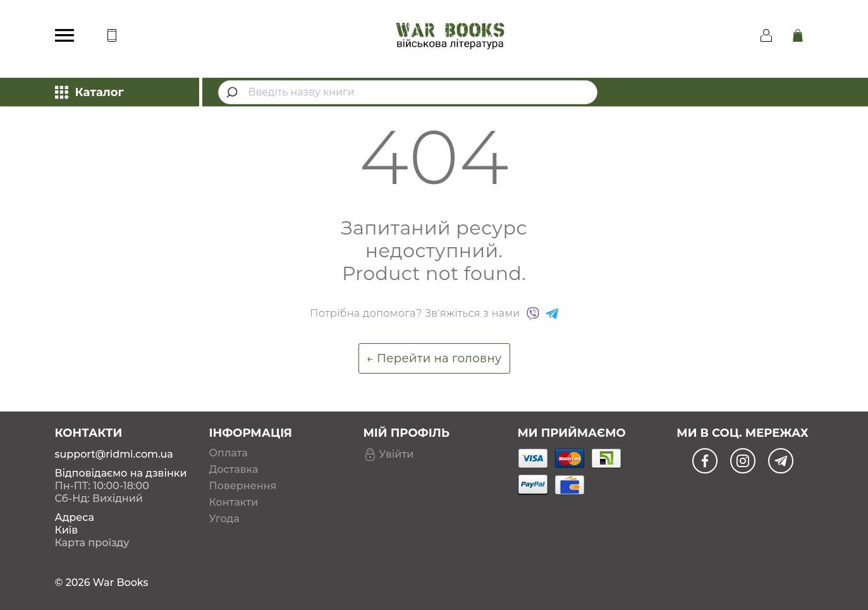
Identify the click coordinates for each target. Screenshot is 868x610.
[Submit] (234, 92)
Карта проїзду (92, 543)
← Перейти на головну (434, 358)
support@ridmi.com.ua (114, 454)
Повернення (243, 486)
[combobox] (408, 92)
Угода (224, 519)
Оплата (229, 453)
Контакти (234, 503)
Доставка (234, 470)
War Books (121, 583)
